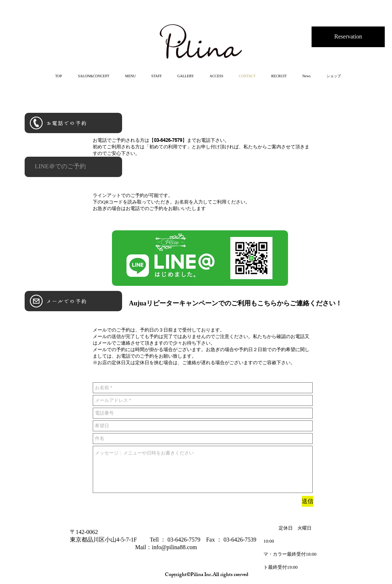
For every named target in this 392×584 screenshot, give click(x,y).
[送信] (308, 501)
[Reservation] (348, 37)
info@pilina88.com (174, 547)
